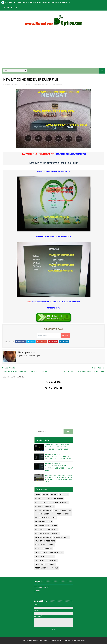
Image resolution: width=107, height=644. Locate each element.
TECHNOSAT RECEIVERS (45, 564)
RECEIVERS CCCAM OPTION (46, 529)
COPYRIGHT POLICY (41, 587)
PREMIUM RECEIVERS (44, 522)
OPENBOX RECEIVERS (44, 514)
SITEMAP (37, 591)
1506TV (54, 495)
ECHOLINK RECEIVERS (54, 499)
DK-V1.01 (39, 499)
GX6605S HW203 (42, 502)
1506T (46, 495)
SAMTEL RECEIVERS (43, 537)
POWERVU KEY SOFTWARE (46, 518)
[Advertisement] (54, 48)
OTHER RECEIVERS (63, 514)
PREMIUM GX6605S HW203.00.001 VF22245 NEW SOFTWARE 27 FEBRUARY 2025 (58, 456)
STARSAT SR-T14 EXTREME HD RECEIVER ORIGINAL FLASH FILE (42, 3)
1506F (38, 495)
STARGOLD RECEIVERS (44, 545)
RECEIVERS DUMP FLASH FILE (52, 85)
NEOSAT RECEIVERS (34, 85)
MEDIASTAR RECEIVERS (45, 506)
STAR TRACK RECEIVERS (45, 541)
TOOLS (55, 568)
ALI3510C (64, 495)
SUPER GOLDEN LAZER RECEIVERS (49, 553)
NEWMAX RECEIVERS (62, 510)
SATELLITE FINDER (61, 537)
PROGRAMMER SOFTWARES (46, 526)
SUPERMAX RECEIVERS (45, 556)
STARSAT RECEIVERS (44, 549)
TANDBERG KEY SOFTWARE (46, 560)
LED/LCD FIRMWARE (60, 502)
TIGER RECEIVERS (43, 568)
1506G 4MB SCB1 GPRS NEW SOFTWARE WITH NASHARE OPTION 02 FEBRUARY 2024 (57, 447)
